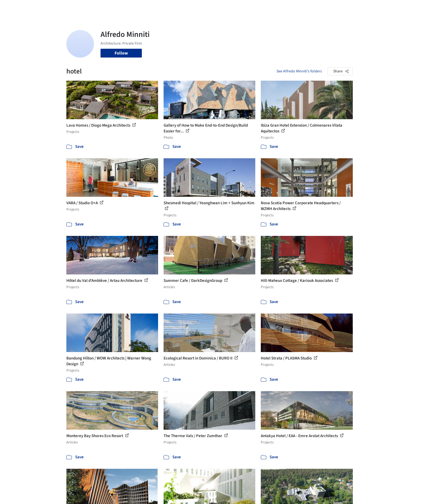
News (287, 8)
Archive (304, 8)
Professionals (265, 8)
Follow (121, 53)
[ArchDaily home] (47, 8)
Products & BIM (233, 8)
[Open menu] (377, 8)
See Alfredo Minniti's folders (299, 71)
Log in (331, 8)
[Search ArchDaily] (123, 8)
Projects (189, 8)
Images (208, 8)
